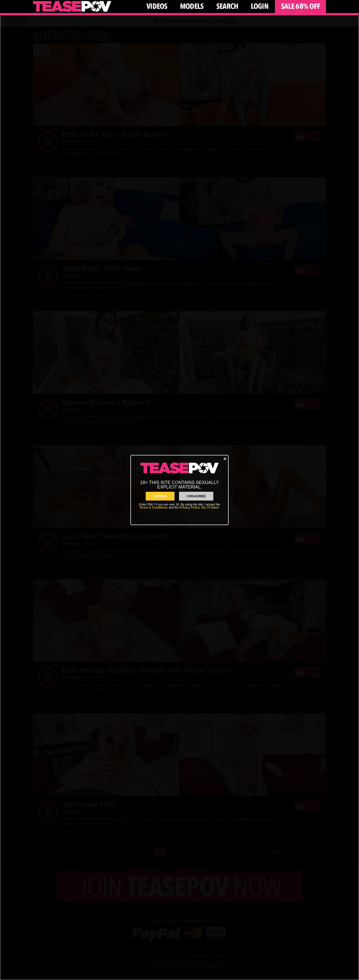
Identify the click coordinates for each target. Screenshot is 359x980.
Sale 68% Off (300, 6)
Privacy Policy (190, 508)
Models (192, 6)
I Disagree (196, 496)
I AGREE (160, 496)
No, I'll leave (210, 508)
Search (227, 6)
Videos (157, 6)
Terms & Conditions (154, 508)
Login (260, 6)
